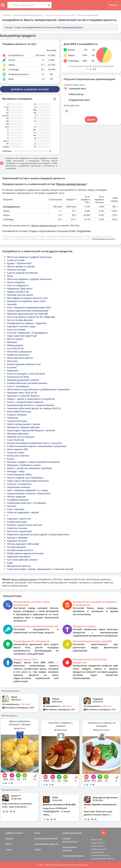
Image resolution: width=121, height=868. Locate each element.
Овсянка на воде (16, 270)
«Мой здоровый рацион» (104, 239)
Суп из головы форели (20, 320)
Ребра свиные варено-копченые (25, 553)
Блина (11, 459)
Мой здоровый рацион (70, 27)
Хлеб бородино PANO (19, 475)
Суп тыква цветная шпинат (22, 560)
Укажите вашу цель (74, 85)
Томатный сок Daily (18, 377)
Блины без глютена (18, 456)
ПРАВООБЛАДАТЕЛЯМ (72, 833)
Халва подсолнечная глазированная (28, 311)
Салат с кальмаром (18, 386)
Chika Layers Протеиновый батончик (28, 481)
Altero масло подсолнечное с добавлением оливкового (39, 389)
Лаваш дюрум (15, 345)
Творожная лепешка (19, 487)
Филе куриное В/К (17, 449)
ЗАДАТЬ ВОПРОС (70, 847)
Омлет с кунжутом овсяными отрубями (29, 468)
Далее (91, 119)
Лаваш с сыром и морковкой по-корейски (31, 399)
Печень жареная (16, 497)
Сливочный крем (17, 522)
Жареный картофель (19, 556)
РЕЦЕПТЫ (10, 839)
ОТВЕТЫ (37, 850)
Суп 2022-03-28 (15, 348)
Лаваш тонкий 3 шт (18, 292)
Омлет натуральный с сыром (23, 424)
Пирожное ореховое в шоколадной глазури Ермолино (38, 534)
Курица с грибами (17, 538)
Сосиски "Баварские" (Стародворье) (27, 333)
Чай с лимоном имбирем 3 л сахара (28, 490)
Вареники (13, 370)
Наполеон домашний (19, 352)
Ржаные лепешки (17, 415)
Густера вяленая (16, 547)
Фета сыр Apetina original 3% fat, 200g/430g (31, 317)
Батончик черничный (19, 531)
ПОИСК (37, 833)
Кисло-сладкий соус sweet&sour (25, 478)
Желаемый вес (72, 105)
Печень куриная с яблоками (23, 544)
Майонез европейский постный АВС (28, 314)
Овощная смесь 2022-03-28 (22, 393)
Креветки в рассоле (18, 355)
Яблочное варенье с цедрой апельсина (29, 257)
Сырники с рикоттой (19, 519)
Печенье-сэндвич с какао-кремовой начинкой (33, 462)
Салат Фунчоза (16, 440)
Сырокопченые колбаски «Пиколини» (29, 493)
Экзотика (12, 361)
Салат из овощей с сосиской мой (26, 374)
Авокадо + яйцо (16, 471)
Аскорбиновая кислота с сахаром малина (31, 405)
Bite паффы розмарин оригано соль (27, 298)
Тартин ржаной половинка (22, 273)
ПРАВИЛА (79, 856)
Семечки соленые (17, 528)
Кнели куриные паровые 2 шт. (24, 364)
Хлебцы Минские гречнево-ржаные (27, 383)
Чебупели (13, 418)
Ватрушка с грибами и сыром (24, 465)
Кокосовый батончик (19, 411)
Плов (10, 276)
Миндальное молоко (19, 566)
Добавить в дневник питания (30, 89)
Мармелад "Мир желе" (20, 289)
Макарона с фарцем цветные (23, 427)
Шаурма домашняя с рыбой (23, 380)
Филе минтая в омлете (20, 358)
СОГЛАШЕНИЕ (69, 856)
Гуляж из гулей (16, 260)
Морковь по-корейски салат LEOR (26, 301)
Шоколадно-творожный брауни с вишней (31, 430)
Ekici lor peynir (15, 339)
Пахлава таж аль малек (20, 295)
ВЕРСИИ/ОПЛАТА (70, 842)
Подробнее (84, 231)
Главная (6, 15)
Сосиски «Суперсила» (19, 484)
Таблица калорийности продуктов (28, 15)
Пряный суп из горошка (21, 437)
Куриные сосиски (17, 541)
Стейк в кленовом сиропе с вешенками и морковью (37, 446)
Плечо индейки (16, 282)
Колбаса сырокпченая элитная (24, 525)
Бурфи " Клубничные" (20, 263)
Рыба (10, 563)
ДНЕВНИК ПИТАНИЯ (14, 833)
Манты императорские (89, 15)
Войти (114, 5)
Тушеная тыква (16, 452)
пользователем (31, 27)
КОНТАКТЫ (67, 850)
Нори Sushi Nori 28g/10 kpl (22, 336)
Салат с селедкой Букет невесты (25, 402)
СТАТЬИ (9, 850)
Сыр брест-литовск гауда (21, 326)
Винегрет (12, 342)
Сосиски (12, 367)
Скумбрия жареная (18, 500)
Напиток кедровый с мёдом (23, 512)
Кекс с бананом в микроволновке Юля (29, 307)
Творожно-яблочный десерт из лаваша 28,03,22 (34, 408)
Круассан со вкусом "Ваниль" (24, 396)
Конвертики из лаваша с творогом (27, 323)
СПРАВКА (66, 839)
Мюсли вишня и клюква (21, 266)
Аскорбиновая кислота (20, 550)
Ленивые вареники (18, 434)
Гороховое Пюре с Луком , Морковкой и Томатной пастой (40, 569)
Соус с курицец (16, 509)
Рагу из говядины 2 (18, 285)
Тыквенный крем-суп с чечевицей (26, 503)
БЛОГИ (9, 844)
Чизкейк (12, 304)
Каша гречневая (16, 329)
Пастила (12, 506)
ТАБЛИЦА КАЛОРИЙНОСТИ (46, 839)
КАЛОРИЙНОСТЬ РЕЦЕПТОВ (46, 844)
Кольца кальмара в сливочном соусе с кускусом (34, 443)
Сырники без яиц (17, 421)
